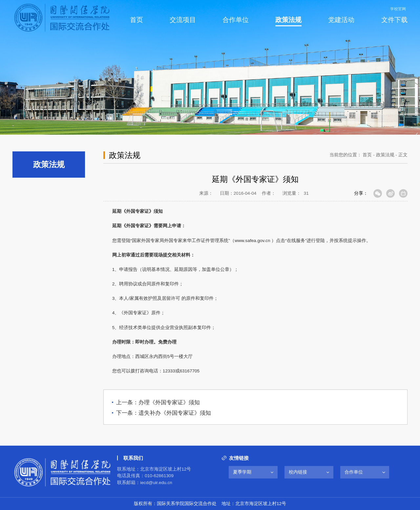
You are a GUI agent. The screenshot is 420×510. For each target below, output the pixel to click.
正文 (403, 155)
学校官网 (398, 9)
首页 (367, 155)
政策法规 (385, 155)
